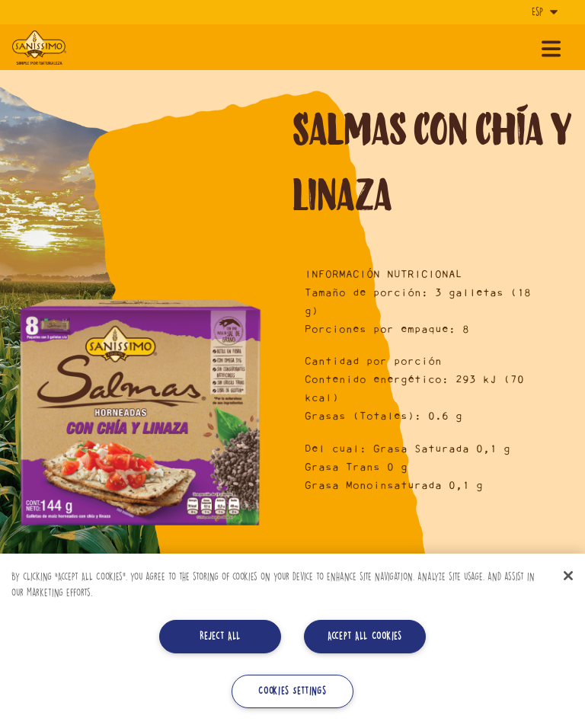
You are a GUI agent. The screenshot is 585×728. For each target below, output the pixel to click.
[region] (292, 641)
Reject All (220, 636)
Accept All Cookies (365, 636)
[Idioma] (543, 12)
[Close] (568, 576)
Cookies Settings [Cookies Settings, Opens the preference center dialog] (292, 691)
